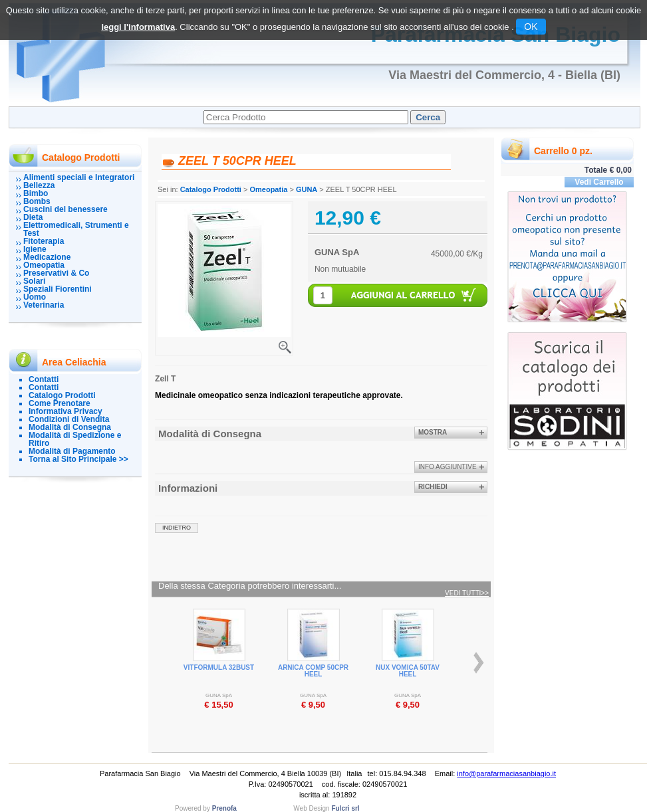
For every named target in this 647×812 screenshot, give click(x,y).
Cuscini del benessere (65, 209)
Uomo (35, 297)
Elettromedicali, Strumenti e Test (76, 229)
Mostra (433, 432)
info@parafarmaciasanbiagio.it (506, 773)
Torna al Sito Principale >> (78, 459)
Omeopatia (44, 265)
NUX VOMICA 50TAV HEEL (408, 671)
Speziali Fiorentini (58, 289)
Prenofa (224, 808)
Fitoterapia (44, 241)
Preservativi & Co (56, 273)
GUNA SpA (337, 252)
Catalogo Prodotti (62, 395)
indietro (177, 528)
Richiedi (433, 487)
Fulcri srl (345, 808)
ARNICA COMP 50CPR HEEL (313, 671)
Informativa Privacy (65, 411)
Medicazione (47, 257)
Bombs (37, 201)
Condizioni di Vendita (69, 419)
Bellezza (39, 185)
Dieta (33, 217)
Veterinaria (44, 305)
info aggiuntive (448, 467)
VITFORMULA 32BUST (219, 667)
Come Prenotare (60, 403)
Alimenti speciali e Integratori (79, 177)
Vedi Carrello (599, 182)
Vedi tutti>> (467, 593)
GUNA (307, 189)
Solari (34, 281)
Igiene (35, 249)
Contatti (44, 379)
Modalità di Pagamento (72, 451)
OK (531, 27)
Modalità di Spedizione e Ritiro (75, 439)
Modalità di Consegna (70, 427)
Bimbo (36, 193)
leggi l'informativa (138, 27)
